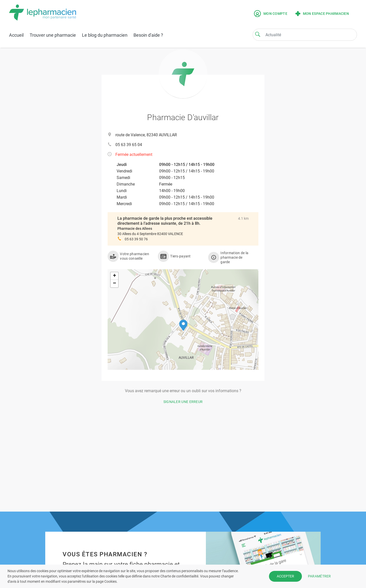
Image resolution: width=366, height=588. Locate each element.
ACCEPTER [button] (285, 576)
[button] (183, 325)
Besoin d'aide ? (148, 35)
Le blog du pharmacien (105, 35)
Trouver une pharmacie (53, 35)
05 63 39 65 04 (129, 145)
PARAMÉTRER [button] (319, 576)
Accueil (16, 35)
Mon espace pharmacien (322, 14)
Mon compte (271, 14)
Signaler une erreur (183, 402)
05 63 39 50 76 (136, 239)
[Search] (258, 34)
